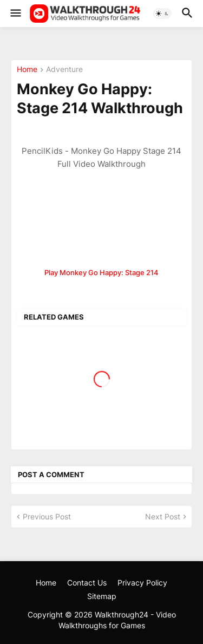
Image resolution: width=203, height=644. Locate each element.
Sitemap (102, 596)
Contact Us (87, 583)
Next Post (163, 516)
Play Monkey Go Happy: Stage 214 (101, 272)
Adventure (64, 70)
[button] (15, 14)
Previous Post (47, 516)
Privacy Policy (142, 583)
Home (27, 70)
